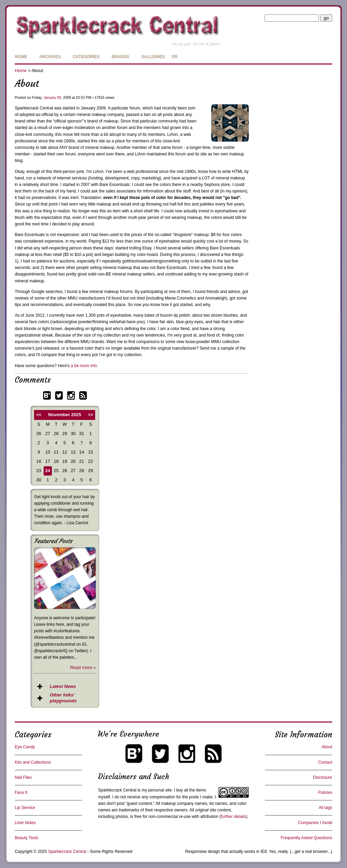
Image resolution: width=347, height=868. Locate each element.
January (50, 98)
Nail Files (23, 777)
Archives (50, 57)
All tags (326, 808)
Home (21, 57)
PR (174, 57)
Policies (325, 793)
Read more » (83, 667)
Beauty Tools (27, 838)
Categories (86, 57)
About (327, 747)
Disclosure (323, 777)
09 (59, 98)
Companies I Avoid (315, 823)
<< (39, 415)
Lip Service (25, 808)
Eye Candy (25, 747)
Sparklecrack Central (117, 790)
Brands (120, 57)
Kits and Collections (33, 762)
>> (91, 415)
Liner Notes (25, 823)
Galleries (153, 57)
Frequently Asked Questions (306, 838)
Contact (325, 762)
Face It (21, 793)
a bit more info (84, 366)
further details (233, 817)
